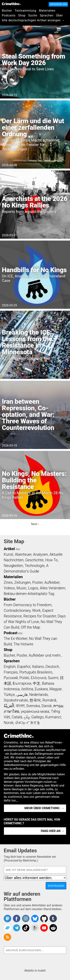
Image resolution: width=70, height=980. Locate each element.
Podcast (11, 633)
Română (49, 700)
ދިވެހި (27, 717)
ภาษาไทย (11, 711)
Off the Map (31, 627)
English (10, 667)
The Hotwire (23, 644)
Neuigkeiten (13, 566)
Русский (11, 678)
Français (11, 672)
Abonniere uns (58, 4)
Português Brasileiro (36, 672)
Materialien (47, 11)
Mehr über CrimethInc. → (44, 808)
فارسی (22, 695)
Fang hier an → (53, 831)
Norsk (9, 723)
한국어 (35, 700)
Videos (9, 588)
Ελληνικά (38, 678)
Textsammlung (26, 11)
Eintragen (56, 886)
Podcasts (9, 15)
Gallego (38, 717)
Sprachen (47, 15)
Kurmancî (53, 717)
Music (21, 588)
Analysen (41, 554)
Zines (8, 582)
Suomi (53, 678)
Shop (22, 15)
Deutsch (52, 667)
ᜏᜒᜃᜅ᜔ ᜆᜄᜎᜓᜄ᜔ (27, 723)
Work (36, 610)
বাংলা (20, 706)
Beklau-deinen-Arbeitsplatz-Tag (29, 594)
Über (59, 15)
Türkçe (9, 695)
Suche (33, 15)
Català (17, 717)
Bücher (7, 11)
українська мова (35, 711)
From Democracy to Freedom (28, 605)
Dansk (47, 706)
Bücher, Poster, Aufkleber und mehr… (33, 655)
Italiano (38, 667)
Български (22, 683)
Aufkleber (52, 582)
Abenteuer (23, 554)
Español (24, 667)
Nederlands (38, 695)
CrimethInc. (11, 4)
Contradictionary (17, 610)
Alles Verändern (52, 588)
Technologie (35, 566)
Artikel (9, 549)
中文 (37, 683)
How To (51, 560)
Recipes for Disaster (40, 616)
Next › (35, 524)
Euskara (41, 689)
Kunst (8, 554)
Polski (24, 678)
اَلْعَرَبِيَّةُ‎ (9, 706)
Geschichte (34, 560)
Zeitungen (22, 582)
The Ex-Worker (15, 639)
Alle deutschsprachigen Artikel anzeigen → (33, 20)
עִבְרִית (58, 706)
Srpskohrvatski (16, 700)
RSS (18, 549)
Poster (38, 582)
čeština (27, 689)
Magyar (56, 689)
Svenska (33, 706)
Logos (33, 588)
